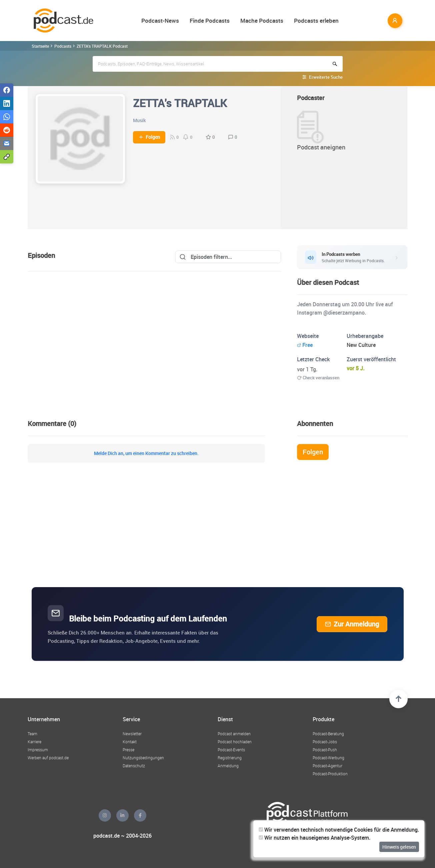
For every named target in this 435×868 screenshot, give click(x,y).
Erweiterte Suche (326, 77)
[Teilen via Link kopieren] (7, 157)
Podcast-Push (325, 750)
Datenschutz (134, 766)
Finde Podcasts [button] (210, 21)
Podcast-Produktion (330, 774)
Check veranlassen (318, 378)
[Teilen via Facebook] (7, 90)
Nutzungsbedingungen (143, 758)
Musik (139, 120)
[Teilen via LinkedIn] (7, 103)
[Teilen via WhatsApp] (7, 117)
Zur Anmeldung (352, 624)
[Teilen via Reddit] (7, 130)
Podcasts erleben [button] (316, 21)
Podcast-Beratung (328, 734)
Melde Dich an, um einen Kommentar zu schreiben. (146, 453)
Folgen (149, 137)
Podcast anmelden (234, 734)
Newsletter (132, 734)
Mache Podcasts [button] (262, 21)
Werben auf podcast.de (48, 758)
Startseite (40, 46)
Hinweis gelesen (399, 847)
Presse (128, 750)
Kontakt (130, 742)
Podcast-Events (231, 750)
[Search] (228, 257)
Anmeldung (228, 766)
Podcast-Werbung (328, 758)
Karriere (34, 742)
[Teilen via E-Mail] (7, 143)
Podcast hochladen (235, 742)
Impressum (38, 750)
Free (305, 345)
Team (32, 734)
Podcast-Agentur (327, 766)
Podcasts (63, 46)
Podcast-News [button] (160, 21)
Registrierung (230, 758)
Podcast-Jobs (325, 742)
